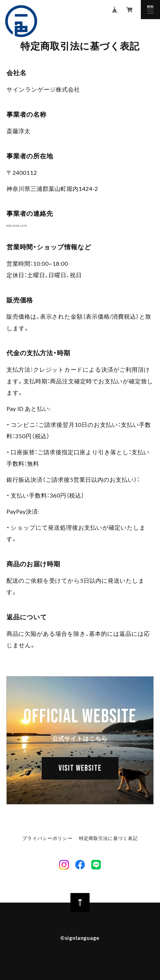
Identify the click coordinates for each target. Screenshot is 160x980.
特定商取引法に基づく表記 (108, 845)
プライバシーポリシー (48, 845)
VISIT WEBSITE (80, 781)
